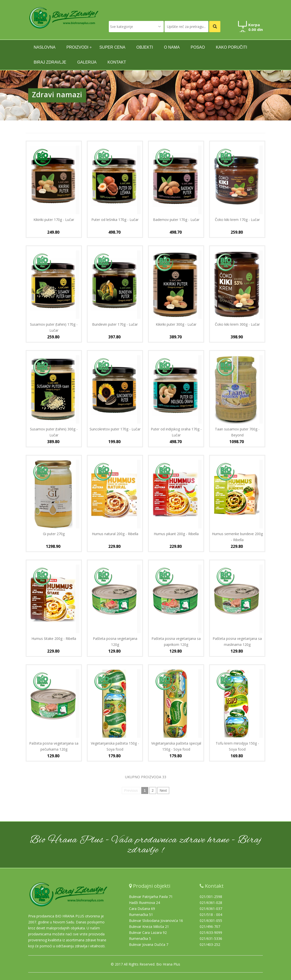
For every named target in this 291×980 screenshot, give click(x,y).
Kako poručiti (231, 47)
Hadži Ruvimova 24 (145, 903)
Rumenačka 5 (140, 938)
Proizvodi (77, 47)
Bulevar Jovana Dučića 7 (149, 944)
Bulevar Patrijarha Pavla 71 (151, 897)
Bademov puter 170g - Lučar (176, 220)
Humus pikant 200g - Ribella (176, 534)
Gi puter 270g (54, 534)
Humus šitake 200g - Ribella (54, 638)
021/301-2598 (211, 897)
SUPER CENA (112, 47)
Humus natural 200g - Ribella (115, 534)
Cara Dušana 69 (142, 909)
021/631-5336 (211, 938)
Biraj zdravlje (50, 62)
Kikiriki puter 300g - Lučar (176, 324)
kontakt (117, 62)
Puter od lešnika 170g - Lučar (115, 220)
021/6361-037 (211, 909)
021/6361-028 (211, 903)
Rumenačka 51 (141, 915)
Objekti (145, 47)
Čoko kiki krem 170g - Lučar (237, 220)
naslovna (45, 47)
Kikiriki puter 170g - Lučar (54, 220)
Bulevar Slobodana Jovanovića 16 (156, 921)
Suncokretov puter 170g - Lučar (115, 429)
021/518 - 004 (211, 915)
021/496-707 (210, 927)
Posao (198, 47)
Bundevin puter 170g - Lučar (115, 324)
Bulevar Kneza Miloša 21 (149, 927)
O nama (172, 47)
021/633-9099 (211, 932)
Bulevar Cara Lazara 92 (148, 932)
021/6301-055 (211, 921)
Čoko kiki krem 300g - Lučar (237, 324)
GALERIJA (87, 62)
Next (163, 790)
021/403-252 (210, 944)
